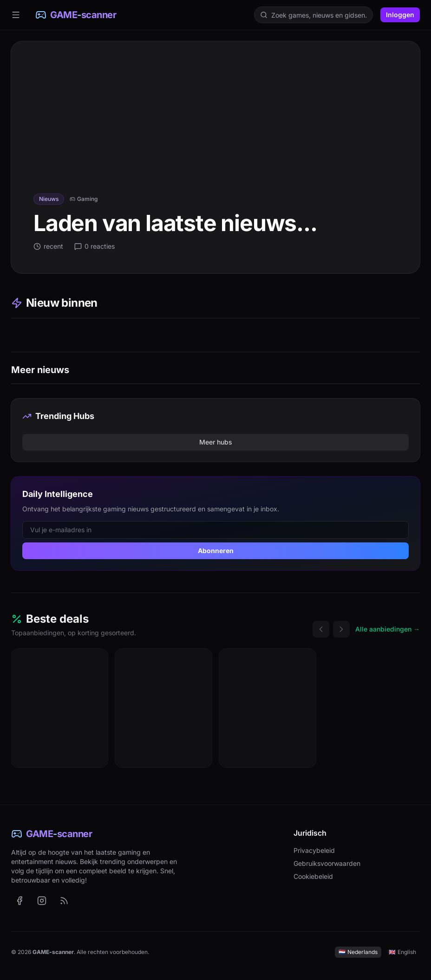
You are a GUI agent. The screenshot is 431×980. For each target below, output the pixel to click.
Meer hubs (216, 442)
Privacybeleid (314, 850)
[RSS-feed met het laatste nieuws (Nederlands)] (64, 901)
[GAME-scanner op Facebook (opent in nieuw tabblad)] (20, 901)
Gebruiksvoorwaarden (327, 863)
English (402, 952)
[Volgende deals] (341, 629)
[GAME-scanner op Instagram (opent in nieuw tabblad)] (42, 901)
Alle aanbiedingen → (388, 629)
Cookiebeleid (313, 876)
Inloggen (400, 15)
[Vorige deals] (321, 629)
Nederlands (358, 952)
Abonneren (216, 551)
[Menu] (16, 15)
